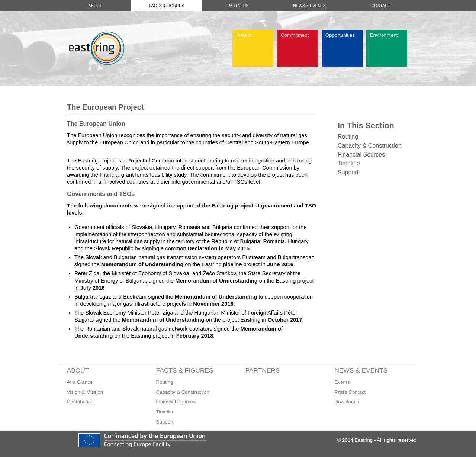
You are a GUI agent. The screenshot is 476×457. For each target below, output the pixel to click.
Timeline (349, 163)
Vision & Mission (85, 392)
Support (348, 172)
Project (244, 35)
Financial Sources (361, 155)
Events (342, 382)
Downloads (347, 402)
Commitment (295, 35)
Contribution (80, 402)
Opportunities (340, 35)
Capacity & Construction (370, 146)
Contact (381, 6)
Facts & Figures (167, 6)
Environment (384, 35)
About (95, 6)
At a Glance (80, 382)
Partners (238, 6)
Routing (348, 137)
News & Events (309, 6)
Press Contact (350, 392)
